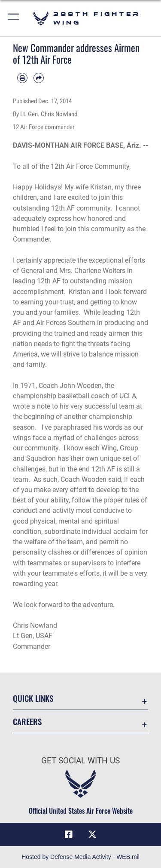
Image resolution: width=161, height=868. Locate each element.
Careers (27, 721)
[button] (14, 18)
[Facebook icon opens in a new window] (69, 834)
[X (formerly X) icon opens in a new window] (92, 834)
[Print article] (22, 78)
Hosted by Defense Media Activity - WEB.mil (80, 857)
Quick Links (33, 698)
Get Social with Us (80, 761)
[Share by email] (39, 78)
